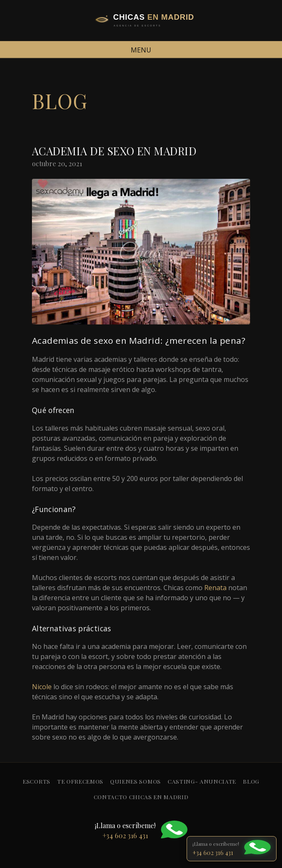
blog (251, 781)
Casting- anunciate (202, 781)
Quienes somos (136, 781)
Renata (215, 588)
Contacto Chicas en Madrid (141, 797)
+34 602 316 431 (213, 852)
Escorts (37, 781)
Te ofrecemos (80, 781)
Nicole (42, 687)
